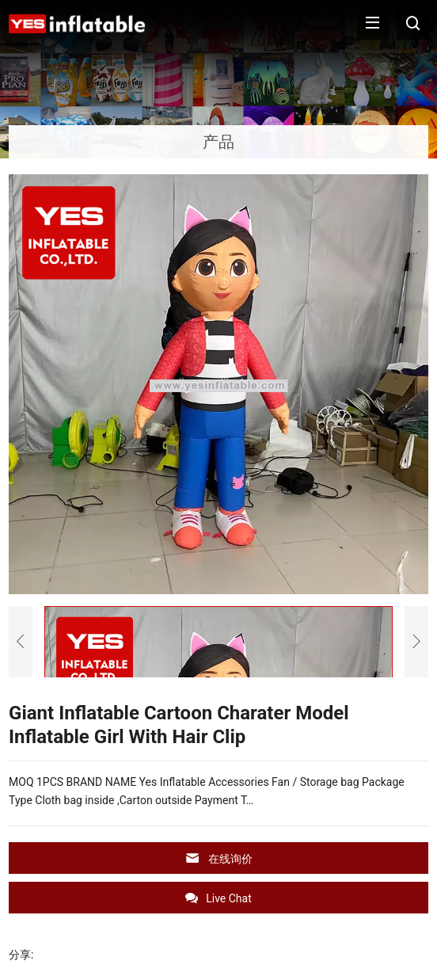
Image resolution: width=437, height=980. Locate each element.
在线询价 (218, 858)
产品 (218, 142)
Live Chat (218, 898)
